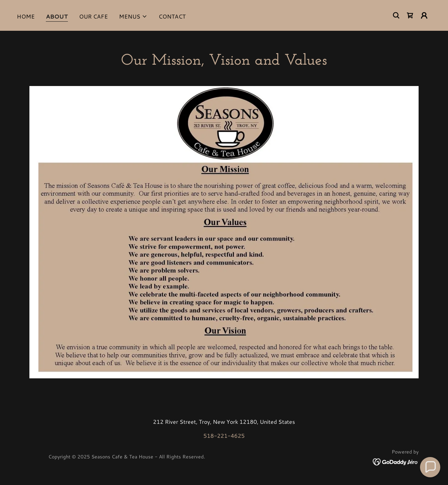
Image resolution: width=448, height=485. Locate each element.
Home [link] (26, 16)
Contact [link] (172, 16)
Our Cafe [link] (93, 16)
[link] (410, 15)
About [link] (57, 16)
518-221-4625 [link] (224, 436)
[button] (133, 16)
